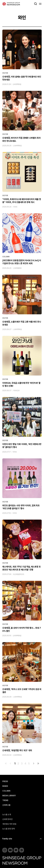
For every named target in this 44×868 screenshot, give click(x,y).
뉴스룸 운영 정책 (9, 829)
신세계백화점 (17, 84)
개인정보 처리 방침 (9, 824)
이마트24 (16, 391)
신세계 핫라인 (7, 819)
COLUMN (6, 257)
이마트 (15, 207)
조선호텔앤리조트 (19, 574)
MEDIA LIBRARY (9, 796)
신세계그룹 (6, 805)
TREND (5, 800)
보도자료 (5, 73)
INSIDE (5, 786)
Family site (7, 839)
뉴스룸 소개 (7, 815)
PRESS (5, 781)
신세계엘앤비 (17, 268)
